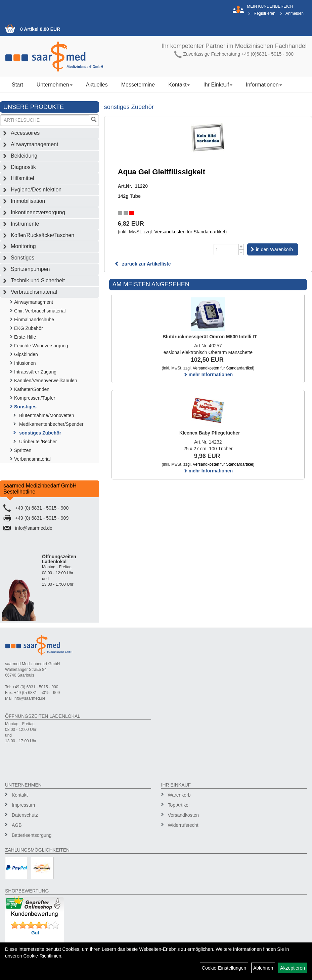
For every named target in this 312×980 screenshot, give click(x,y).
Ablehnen (263, 968)
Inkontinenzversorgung (38, 212)
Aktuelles (97, 85)
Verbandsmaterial (32, 459)
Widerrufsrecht (183, 825)
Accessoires (25, 133)
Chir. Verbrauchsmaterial (40, 311)
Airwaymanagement (34, 144)
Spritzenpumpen (30, 269)
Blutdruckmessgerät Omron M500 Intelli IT (210, 337)
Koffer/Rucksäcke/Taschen (42, 235)
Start (17, 85)
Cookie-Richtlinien (42, 956)
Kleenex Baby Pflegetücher (210, 433)
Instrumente (25, 224)
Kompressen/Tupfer (35, 398)
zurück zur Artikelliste (143, 264)
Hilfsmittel (22, 178)
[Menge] (226, 249)
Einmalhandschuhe (34, 320)
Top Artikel (179, 805)
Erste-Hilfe (25, 337)
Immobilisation (28, 201)
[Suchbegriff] (45, 120)
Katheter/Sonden (32, 389)
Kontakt (179, 85)
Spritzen (23, 450)
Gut (35, 933)
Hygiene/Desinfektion (36, 190)
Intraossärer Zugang (35, 372)
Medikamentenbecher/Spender (51, 424)
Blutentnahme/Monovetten (47, 415)
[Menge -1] (241, 252)
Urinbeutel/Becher (38, 442)
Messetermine (138, 85)
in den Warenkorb (274, 249)
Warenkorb (179, 795)
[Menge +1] (241, 247)
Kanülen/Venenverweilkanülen (46, 381)
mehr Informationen (208, 374)
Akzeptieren (293, 968)
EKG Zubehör (29, 328)
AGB (17, 825)
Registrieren (264, 13)
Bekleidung (24, 156)
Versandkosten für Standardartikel (190, 232)
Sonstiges (23, 258)
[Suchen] (94, 120)
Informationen (264, 85)
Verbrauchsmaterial (34, 292)
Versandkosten (184, 815)
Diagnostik (23, 167)
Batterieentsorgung (32, 835)
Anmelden (295, 13)
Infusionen (25, 363)
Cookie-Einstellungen (224, 968)
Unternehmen (55, 85)
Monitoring (23, 246)
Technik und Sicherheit (38, 280)
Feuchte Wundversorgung (41, 346)
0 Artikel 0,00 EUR (40, 29)
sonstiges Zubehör (40, 433)
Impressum (23, 805)
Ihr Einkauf (218, 85)
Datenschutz (25, 815)
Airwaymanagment (34, 302)
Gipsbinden (26, 354)
